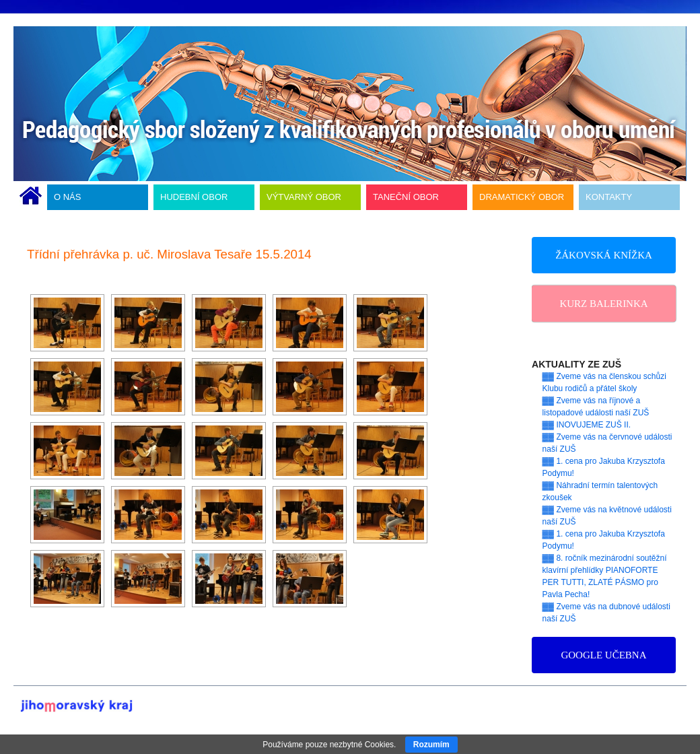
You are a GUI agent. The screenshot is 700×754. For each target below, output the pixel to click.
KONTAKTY (609, 197)
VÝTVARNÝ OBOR (304, 197)
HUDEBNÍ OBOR (194, 197)
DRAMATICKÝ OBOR (522, 197)
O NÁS (67, 197)
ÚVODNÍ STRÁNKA (31, 197)
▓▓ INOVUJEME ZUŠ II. (587, 425)
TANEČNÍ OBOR (406, 197)
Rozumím (431, 745)
